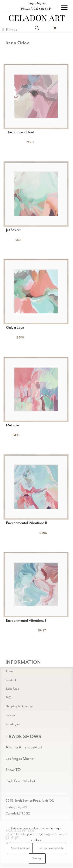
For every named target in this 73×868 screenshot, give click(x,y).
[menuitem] (62, 8)
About (10, 671)
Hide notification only (51, 848)
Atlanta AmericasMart (24, 747)
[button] (10, 30)
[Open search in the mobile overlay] (37, 28)
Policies (10, 715)
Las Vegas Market (20, 759)
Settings (37, 859)
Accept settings (20, 848)
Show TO (13, 770)
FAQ (8, 697)
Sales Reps (12, 689)
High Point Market (20, 781)
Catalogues (13, 724)
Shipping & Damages (19, 706)
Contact (11, 680)
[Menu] (62, 8)
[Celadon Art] (36, 19)
